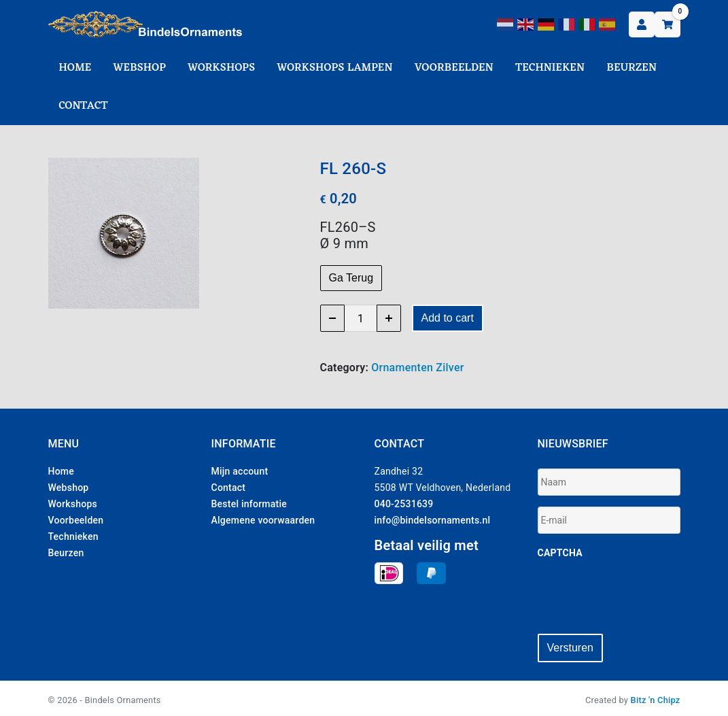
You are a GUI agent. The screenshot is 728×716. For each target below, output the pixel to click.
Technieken (550, 68)
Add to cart (448, 318)
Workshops (221, 68)
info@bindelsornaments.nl (433, 520)
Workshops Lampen (334, 68)
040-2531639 (404, 504)
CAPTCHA (560, 553)
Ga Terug (351, 278)
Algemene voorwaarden (263, 520)
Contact (84, 106)
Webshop (139, 68)
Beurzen (631, 68)
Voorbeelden (454, 68)
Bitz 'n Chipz (656, 697)
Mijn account (240, 471)
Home (75, 68)
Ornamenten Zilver (417, 368)
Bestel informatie (249, 504)
